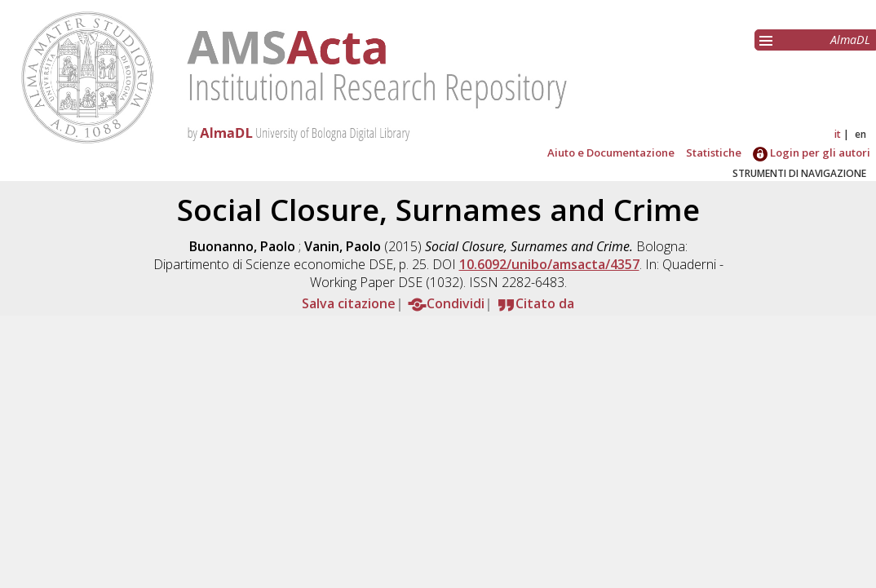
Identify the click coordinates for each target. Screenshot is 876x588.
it (838, 134)
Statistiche (714, 153)
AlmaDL (850, 40)
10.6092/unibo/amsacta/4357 (549, 264)
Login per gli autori (812, 153)
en (861, 134)
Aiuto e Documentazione (611, 153)
